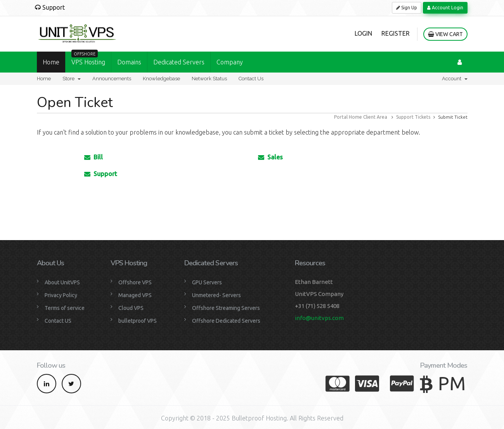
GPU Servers (207, 282)
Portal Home (348, 117)
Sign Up (407, 8)
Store (72, 79)
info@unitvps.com (319, 318)
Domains (129, 62)
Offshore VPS (135, 282)
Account (455, 79)
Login (363, 33)
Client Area (375, 117)
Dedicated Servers (179, 62)
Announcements (112, 79)
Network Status (209, 79)
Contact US (58, 321)
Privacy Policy (61, 295)
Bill (94, 157)
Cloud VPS (131, 308)
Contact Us (251, 79)
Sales (270, 157)
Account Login (445, 8)
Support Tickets (413, 117)
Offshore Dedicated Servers (226, 321)
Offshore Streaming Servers (226, 308)
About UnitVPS (62, 282)
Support (101, 174)
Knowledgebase (161, 79)
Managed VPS (135, 295)
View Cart (445, 34)
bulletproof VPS (138, 321)
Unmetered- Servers (216, 295)
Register (396, 33)
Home (51, 62)
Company (230, 62)
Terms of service (65, 308)
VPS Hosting (88, 59)
